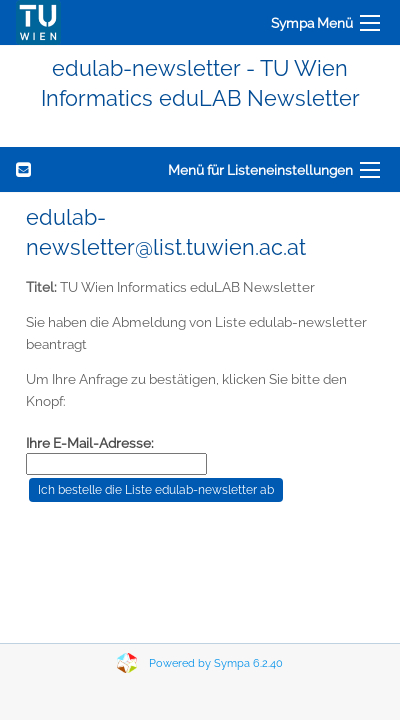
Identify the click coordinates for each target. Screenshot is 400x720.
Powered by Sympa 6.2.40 (216, 663)
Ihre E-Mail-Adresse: (90, 443)
